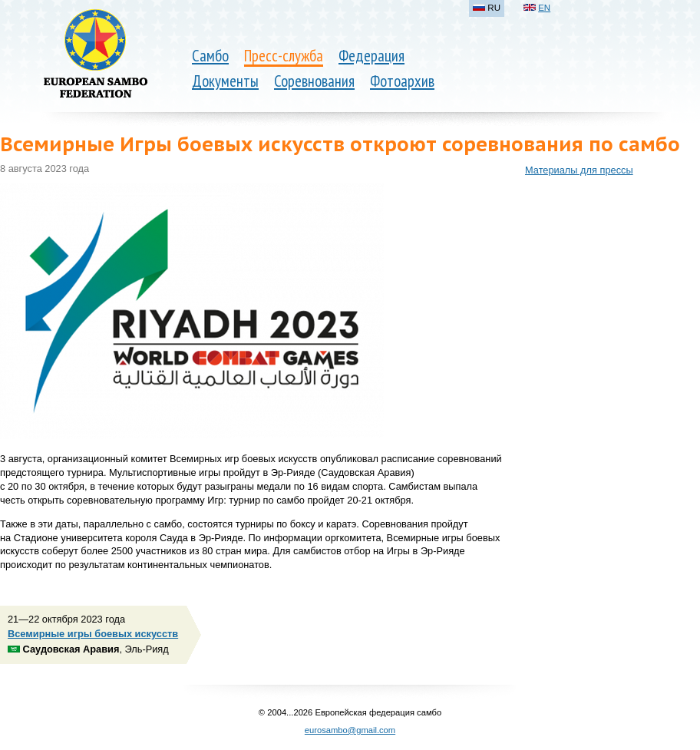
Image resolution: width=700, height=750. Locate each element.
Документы (225, 81)
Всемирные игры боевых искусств (93, 634)
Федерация (371, 56)
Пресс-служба (284, 56)
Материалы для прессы (579, 170)
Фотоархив (402, 81)
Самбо (210, 56)
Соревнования (314, 81)
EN (544, 8)
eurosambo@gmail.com (350, 730)
